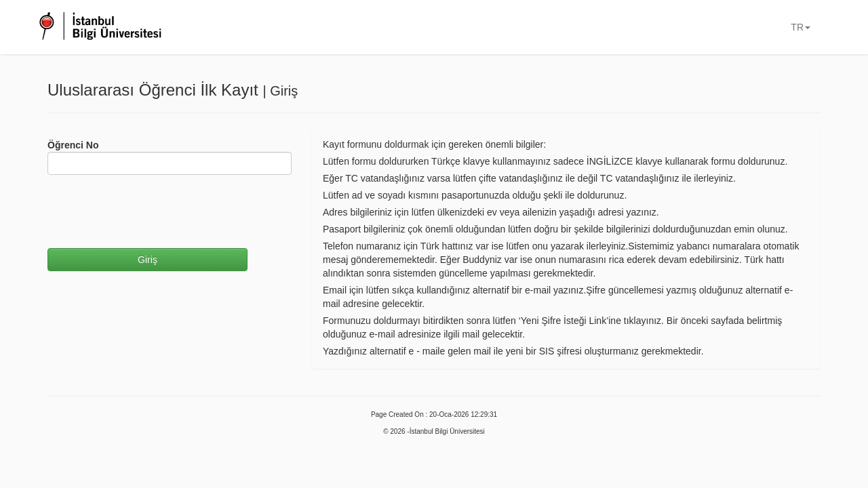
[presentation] (151, 211)
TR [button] (801, 27)
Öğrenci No (73, 145)
